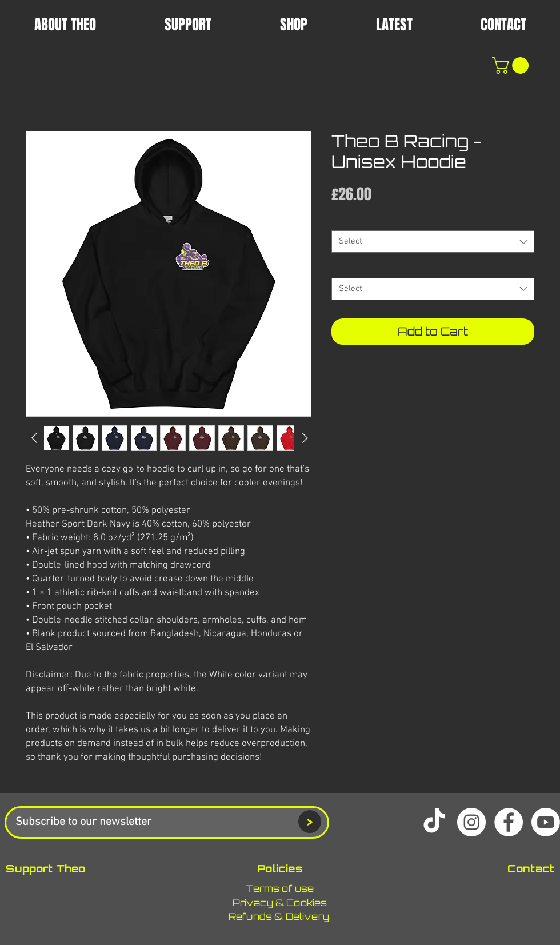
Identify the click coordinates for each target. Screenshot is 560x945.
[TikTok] (434, 822)
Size (341, 267)
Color (343, 220)
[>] (310, 822)
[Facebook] (509, 822)
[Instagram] (471, 822)
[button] (394, 24)
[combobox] (433, 242)
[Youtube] (546, 822)
